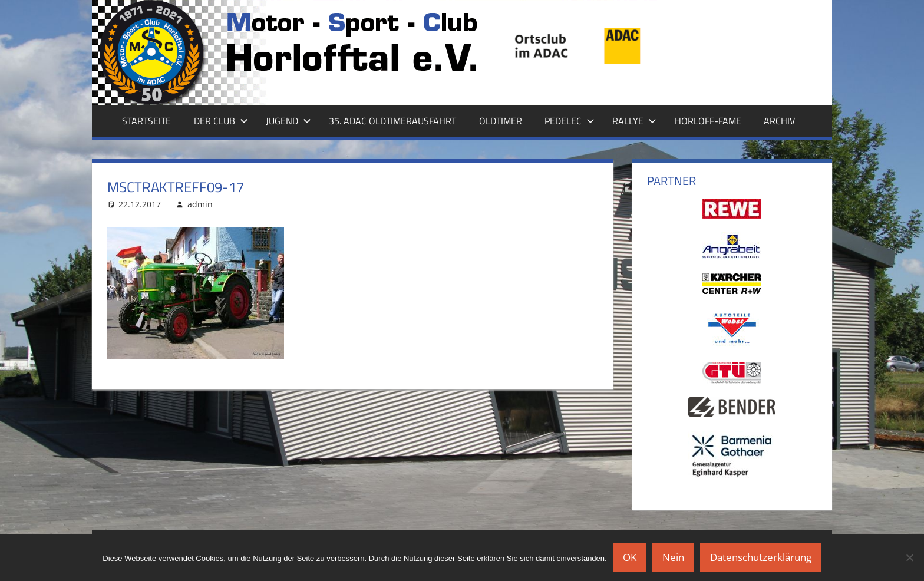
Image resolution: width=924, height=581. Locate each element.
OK (630, 557)
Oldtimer (501, 121)
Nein (673, 557)
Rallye (634, 121)
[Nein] (909, 557)
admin (200, 204)
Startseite (146, 121)
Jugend (288, 121)
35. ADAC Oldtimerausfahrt (392, 121)
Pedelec (570, 121)
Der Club (221, 121)
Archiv (779, 121)
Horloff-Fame (708, 121)
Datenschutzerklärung (761, 557)
